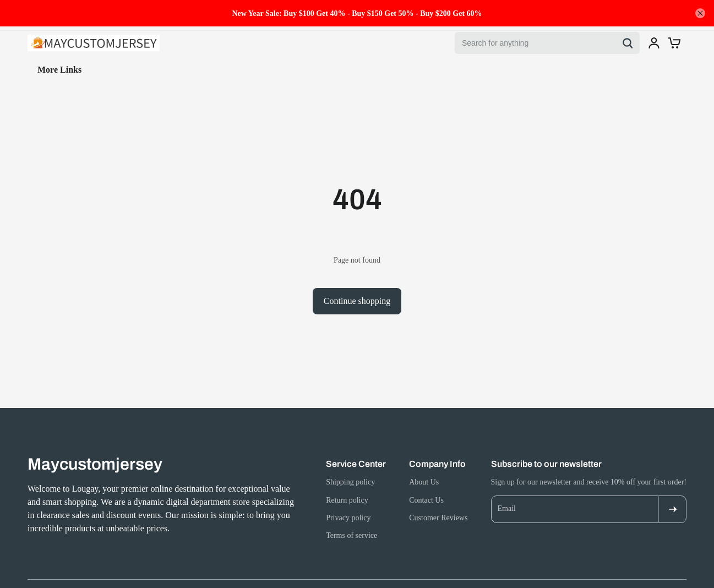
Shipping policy (350, 482)
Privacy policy (348, 518)
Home (39, 70)
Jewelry (85, 70)
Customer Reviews (438, 518)
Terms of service (351, 535)
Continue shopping (357, 301)
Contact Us (426, 500)
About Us (424, 482)
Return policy (347, 500)
